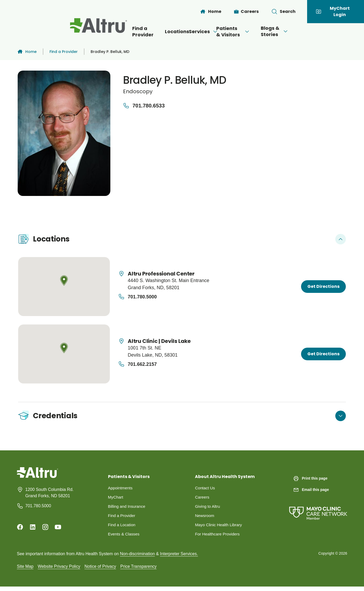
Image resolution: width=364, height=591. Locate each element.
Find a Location (122, 528)
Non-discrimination (137, 558)
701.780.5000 (142, 297)
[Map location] (64, 287)
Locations (154, 31)
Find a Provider (112, 31)
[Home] (210, 12)
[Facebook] (20, 529)
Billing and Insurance (128, 509)
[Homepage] (38, 479)
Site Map (25, 571)
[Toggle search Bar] (283, 12)
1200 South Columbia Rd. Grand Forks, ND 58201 (49, 495)
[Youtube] (58, 529)
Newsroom (205, 519)
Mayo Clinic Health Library (220, 528)
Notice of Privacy (100, 571)
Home (27, 52)
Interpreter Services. (179, 558)
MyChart (116, 500)
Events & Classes (124, 538)
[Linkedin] (33, 529)
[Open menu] (203, 32)
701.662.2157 (142, 364)
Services (191, 31)
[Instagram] (45, 529)
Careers (202, 500)
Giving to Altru (208, 509)
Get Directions (323, 286)
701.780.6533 (144, 106)
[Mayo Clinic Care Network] (318, 510)
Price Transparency (139, 571)
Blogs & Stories (304, 31)
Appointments (121, 491)
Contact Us (205, 491)
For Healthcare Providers (218, 538)
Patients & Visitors (244, 31)
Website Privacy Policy (59, 571)
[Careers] (246, 12)
